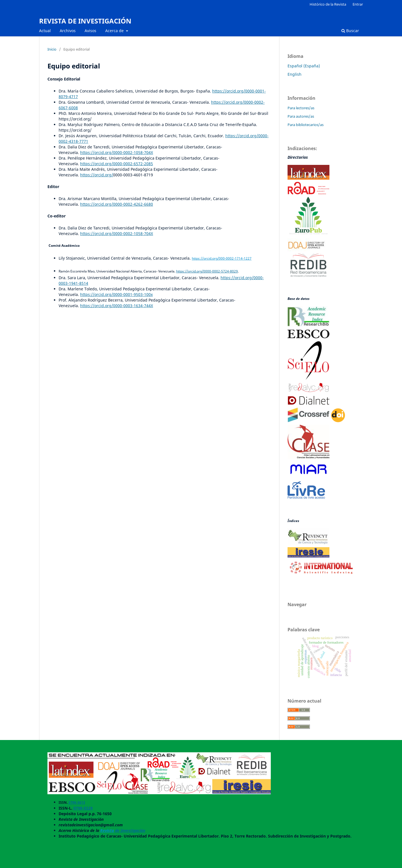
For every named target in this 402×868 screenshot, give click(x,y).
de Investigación (130, 830)
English (295, 74)
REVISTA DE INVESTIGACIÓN (85, 21)
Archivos (68, 31)
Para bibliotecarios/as (306, 125)
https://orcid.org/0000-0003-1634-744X (117, 306)
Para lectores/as (301, 108)
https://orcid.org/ (97, 175)
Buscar (350, 31)
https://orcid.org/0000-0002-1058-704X (117, 152)
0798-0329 (83, 808)
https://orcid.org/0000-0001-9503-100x (116, 294)
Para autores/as (301, 116)
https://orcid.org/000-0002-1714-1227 (222, 258)
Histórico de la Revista (328, 4)
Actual (45, 31)
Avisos (90, 31)
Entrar (358, 4)
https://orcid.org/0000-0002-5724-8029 (207, 271)
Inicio (52, 49)
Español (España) (304, 66)
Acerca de (115, 31)
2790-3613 (77, 802)
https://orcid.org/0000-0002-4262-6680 (117, 204)
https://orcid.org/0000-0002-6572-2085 (117, 164)
